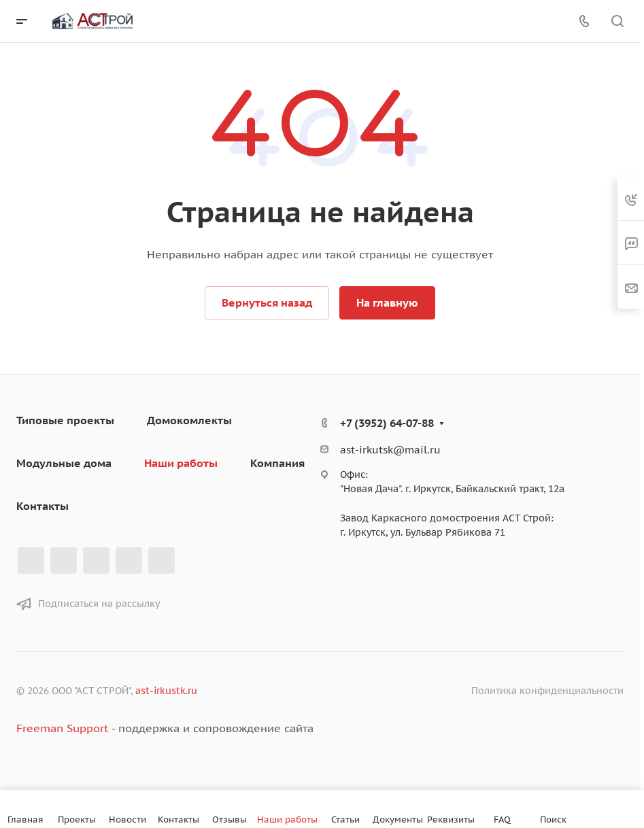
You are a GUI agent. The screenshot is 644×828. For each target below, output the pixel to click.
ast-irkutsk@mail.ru (390, 450)
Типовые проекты (65, 420)
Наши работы (181, 463)
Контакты (43, 506)
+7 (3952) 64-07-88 (387, 423)
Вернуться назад (267, 303)
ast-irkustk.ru (166, 691)
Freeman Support (62, 728)
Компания (277, 463)
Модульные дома (64, 463)
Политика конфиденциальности (547, 691)
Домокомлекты (189, 420)
